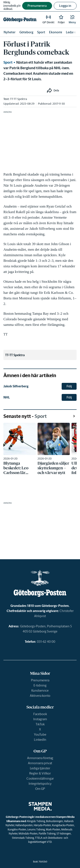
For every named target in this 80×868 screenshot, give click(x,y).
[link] (20, 20)
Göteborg (26, 32)
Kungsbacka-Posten (63, 825)
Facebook (40, 714)
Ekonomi (56, 32)
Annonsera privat (40, 763)
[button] (72, 20)
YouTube (40, 734)
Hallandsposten (24, 825)
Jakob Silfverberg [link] (16, 386)
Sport (41, 32)
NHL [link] (7, 397)
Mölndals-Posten (28, 834)
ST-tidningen (64, 834)
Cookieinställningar (40, 778)
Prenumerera (40, 680)
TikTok (40, 724)
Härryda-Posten (42, 825)
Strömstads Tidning (23, 838)
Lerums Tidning (36, 829)
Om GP (40, 789)
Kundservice (40, 690)
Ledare (71, 32)
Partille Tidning (47, 834)
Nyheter (10, 32)
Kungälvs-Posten (17, 829)
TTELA (39, 838)
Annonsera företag (40, 758)
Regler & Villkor (40, 773)
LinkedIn (40, 740)
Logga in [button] (65, 6)
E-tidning (40, 685)
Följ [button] (69, 386)
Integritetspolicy (40, 784)
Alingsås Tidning (36, 821)
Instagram (40, 719)
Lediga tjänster (40, 768)
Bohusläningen (55, 821)
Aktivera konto (40, 696)
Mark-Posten (53, 829)
